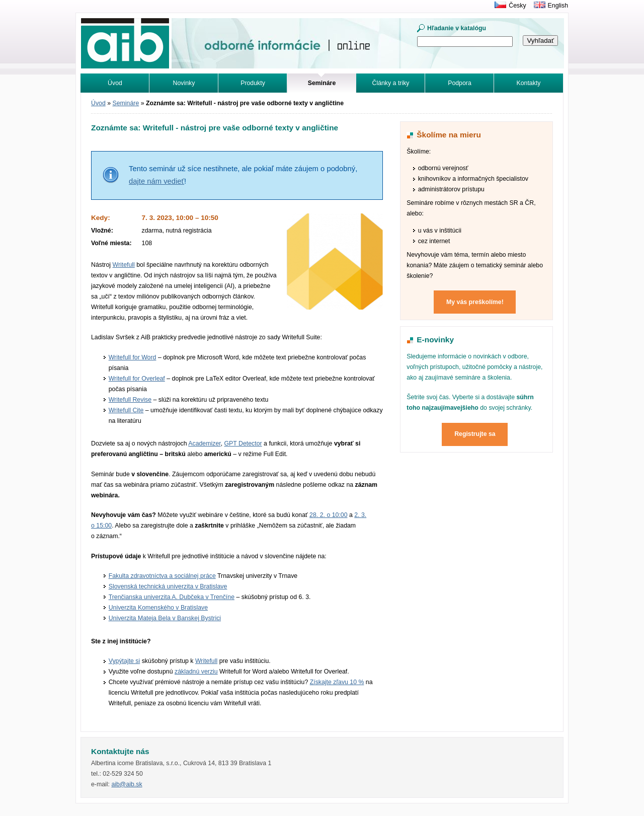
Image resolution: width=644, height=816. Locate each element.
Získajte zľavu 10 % (337, 682)
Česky (517, 6)
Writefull (123, 265)
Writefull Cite (126, 410)
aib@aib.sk (127, 784)
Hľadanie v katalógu (457, 28)
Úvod (115, 83)
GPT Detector (243, 443)
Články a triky (391, 83)
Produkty (253, 83)
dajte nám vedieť (156, 181)
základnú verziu (196, 672)
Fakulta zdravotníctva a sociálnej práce (162, 576)
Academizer (204, 443)
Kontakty (529, 83)
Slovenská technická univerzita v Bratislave (168, 586)
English (558, 6)
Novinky (184, 83)
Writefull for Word (133, 357)
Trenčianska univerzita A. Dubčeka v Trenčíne (172, 597)
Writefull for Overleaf (137, 379)
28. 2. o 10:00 (328, 515)
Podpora (460, 83)
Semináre (126, 103)
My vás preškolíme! (475, 302)
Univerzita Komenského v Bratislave (158, 608)
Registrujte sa (475, 434)
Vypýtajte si (125, 661)
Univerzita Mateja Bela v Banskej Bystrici (165, 618)
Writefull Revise (130, 400)
